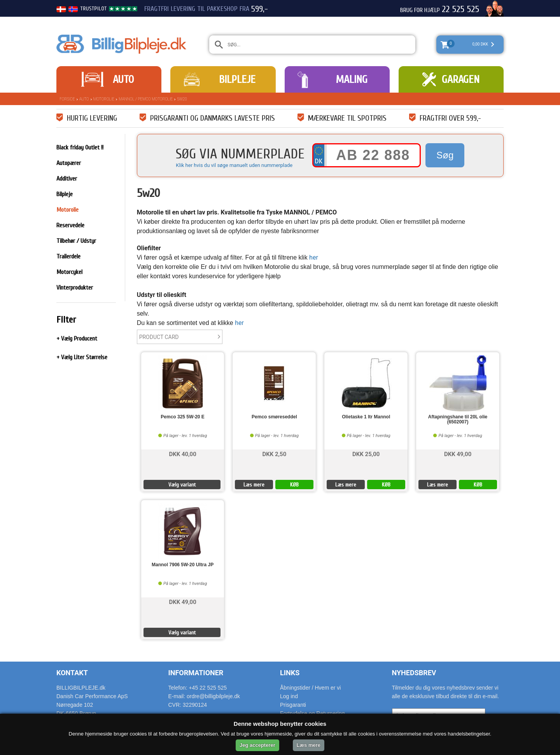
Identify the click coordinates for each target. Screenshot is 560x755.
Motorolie (104, 99)
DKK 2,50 (275, 454)
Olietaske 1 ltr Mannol (366, 417)
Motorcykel (69, 272)
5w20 (182, 99)
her (314, 257)
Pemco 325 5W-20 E (182, 417)
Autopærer (69, 163)
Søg (445, 155)
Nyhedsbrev (414, 673)
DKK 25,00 (366, 454)
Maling (352, 79)
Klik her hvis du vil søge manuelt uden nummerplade (234, 165)
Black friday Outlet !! (80, 147)
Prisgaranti (293, 705)
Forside (67, 99)
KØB (294, 485)
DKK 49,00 (458, 454)
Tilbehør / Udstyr (76, 241)
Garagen (461, 79)
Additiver (67, 179)
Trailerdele (68, 256)
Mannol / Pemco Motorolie (146, 99)
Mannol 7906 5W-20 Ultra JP (183, 565)
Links (290, 673)
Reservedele (70, 225)
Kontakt (72, 673)
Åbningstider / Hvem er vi (310, 688)
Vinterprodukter (75, 288)
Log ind (289, 696)
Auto (123, 79)
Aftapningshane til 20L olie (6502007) (458, 420)
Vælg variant (182, 485)
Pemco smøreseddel (274, 417)
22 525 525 (460, 9)
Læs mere (254, 485)
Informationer (196, 673)
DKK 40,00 (182, 454)
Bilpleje (237, 79)
